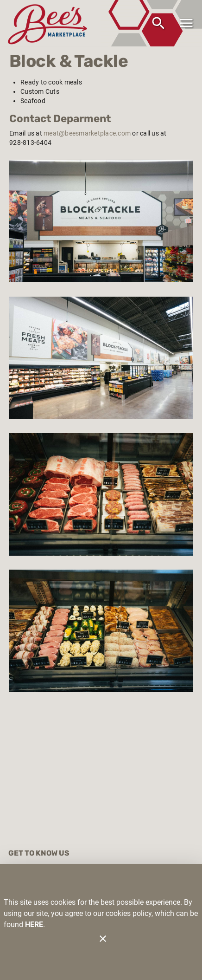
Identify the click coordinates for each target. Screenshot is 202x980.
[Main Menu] (186, 23)
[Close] (103, 939)
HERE (34, 925)
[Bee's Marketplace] (50, 23)
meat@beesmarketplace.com (87, 133)
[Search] (158, 23)
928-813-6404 (30, 143)
